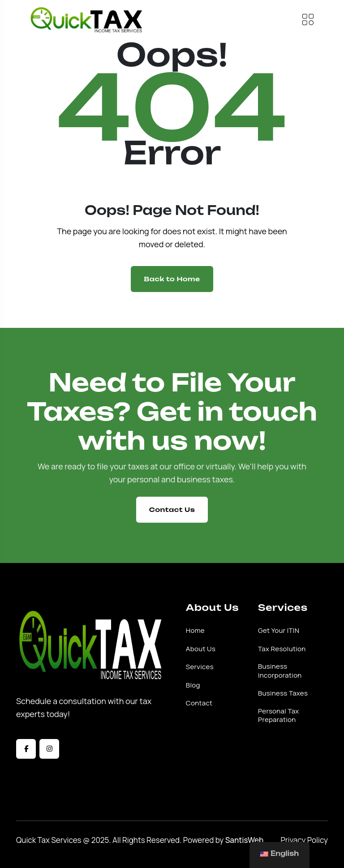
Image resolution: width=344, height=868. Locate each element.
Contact (199, 703)
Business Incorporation (280, 671)
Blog (193, 685)
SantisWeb (245, 840)
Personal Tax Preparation (279, 715)
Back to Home (172, 279)
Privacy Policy (304, 840)
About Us (201, 649)
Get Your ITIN (279, 631)
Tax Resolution (282, 649)
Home (195, 631)
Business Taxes (283, 693)
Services (200, 667)
